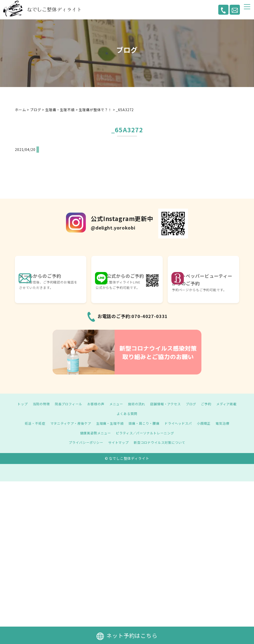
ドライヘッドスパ (181, 423)
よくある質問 (141, 414)
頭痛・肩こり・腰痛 (145, 423)
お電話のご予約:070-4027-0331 (133, 316)
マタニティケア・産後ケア (67, 423)
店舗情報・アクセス (181, 404)
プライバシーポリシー (83, 442)
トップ (30, 404)
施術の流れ (151, 404)
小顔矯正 (208, 423)
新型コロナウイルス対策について (161, 442)
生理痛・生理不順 (109, 423)
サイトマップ (118, 442)
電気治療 (228, 423)
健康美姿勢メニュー (94, 433)
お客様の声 (107, 404)
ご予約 (224, 404)
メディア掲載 (113, 414)
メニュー (129, 404)
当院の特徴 (50, 404)
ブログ (208, 404)
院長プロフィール (79, 404)
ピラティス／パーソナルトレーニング (146, 433)
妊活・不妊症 (29, 423)
